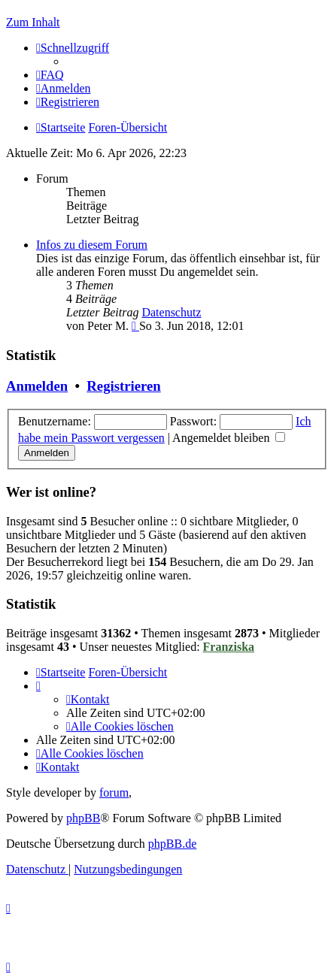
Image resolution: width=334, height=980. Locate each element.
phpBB (83, 818)
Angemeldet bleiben (229, 438)
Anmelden (37, 386)
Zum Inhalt (33, 22)
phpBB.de (172, 844)
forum (114, 792)
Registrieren (123, 386)
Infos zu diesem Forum (92, 245)
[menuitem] (50, 75)
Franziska (229, 647)
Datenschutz (171, 312)
